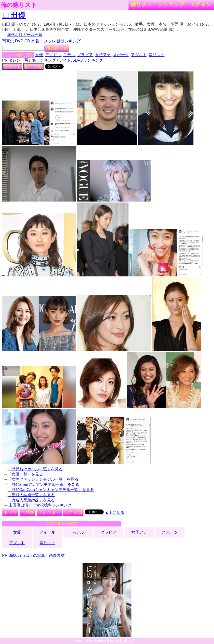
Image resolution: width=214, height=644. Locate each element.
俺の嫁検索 (57, 48)
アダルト (139, 55)
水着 (35, 41)
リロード (12, 67)
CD (27, 41)
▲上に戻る (114, 513)
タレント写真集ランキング (32, 60)
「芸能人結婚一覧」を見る (31, 495)
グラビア (85, 55)
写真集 (8, 41)
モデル (69, 55)
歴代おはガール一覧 (25, 35)
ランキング (171, 5)
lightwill (101, 641)
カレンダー (49, 512)
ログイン (200, 5)
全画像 (28, 512)
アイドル (53, 55)
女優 (39, 55)
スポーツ (121, 55)
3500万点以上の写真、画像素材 (37, 555)
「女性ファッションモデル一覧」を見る (43, 479)
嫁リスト (142, 5)
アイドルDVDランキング (81, 60)
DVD (19, 41)
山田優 (14, 15)
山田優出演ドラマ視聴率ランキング (40, 505)
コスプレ (48, 41)
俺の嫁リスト (19, 5)
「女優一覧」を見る (25, 474)
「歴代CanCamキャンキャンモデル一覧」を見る (51, 490)
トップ (10, 512)
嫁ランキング (69, 41)
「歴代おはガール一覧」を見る (35, 469)
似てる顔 (33, 67)
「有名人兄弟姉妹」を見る (31, 500)
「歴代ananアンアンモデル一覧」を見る (43, 484)
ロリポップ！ (127, 641)
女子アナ (103, 55)
